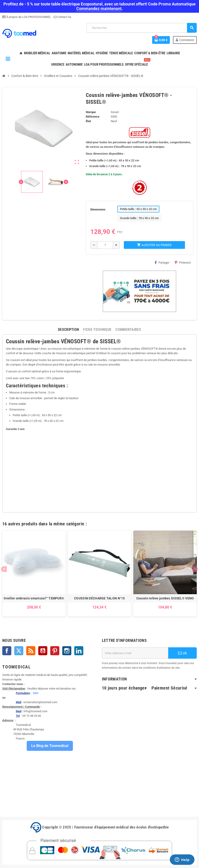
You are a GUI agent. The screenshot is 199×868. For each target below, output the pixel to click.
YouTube (43, 651)
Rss (31, 651)
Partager (162, 262)
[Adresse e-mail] (135, 653)
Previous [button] (4, 569)
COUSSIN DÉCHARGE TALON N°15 (99, 598)
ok (182, 653)
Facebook (7, 651)
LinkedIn (79, 651)
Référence (93, 117)
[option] (34, 574)
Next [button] (195, 569)
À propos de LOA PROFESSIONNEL (28, 17)
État (88, 121)
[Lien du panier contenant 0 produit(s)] (161, 40)
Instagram (67, 651)
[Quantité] (105, 245)
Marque (91, 112)
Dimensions (98, 209)
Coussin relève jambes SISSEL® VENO (165, 598)
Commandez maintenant (99, 9)
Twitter (19, 651)
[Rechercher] (141, 28)
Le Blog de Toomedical (50, 746)
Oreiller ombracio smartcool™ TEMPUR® (34, 598)
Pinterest (183, 262)
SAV (36, 693)
